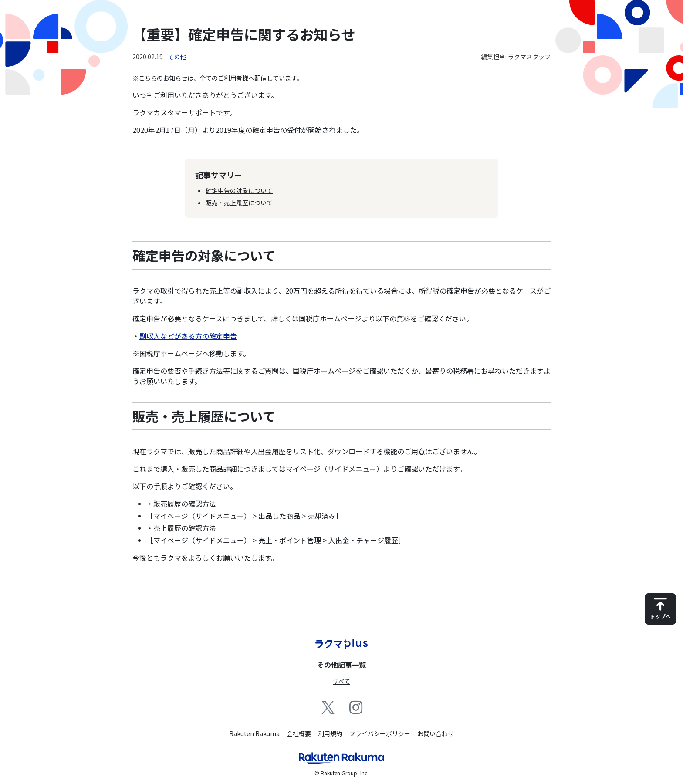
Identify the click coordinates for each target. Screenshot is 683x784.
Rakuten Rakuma (254, 733)
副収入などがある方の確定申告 (188, 336)
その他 (177, 57)
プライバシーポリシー (380, 733)
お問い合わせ (436, 733)
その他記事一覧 (341, 665)
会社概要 (299, 733)
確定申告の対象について (239, 190)
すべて (341, 681)
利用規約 (330, 733)
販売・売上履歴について (239, 203)
